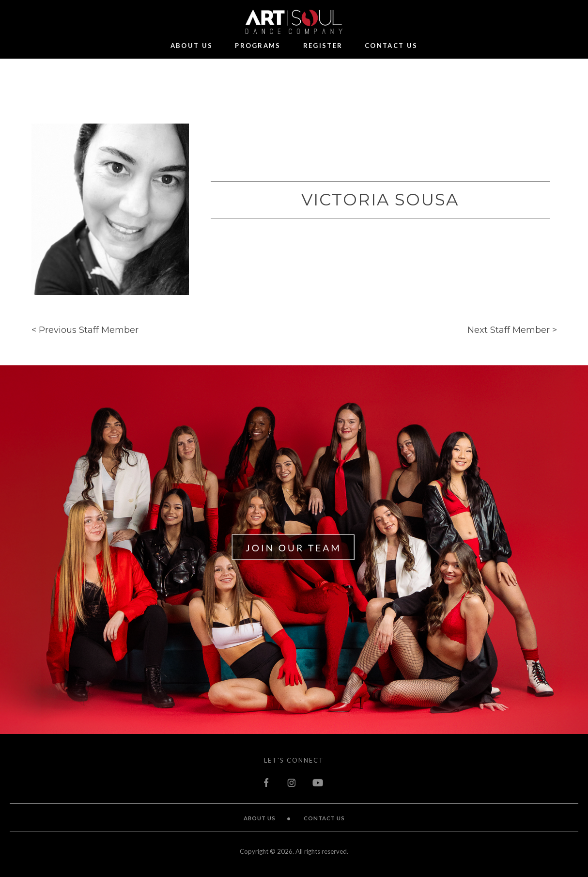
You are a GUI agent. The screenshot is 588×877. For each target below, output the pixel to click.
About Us (192, 46)
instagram (292, 783)
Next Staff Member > (512, 330)
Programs (258, 46)
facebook (267, 783)
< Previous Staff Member (85, 330)
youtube (318, 783)
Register (323, 46)
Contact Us (391, 46)
